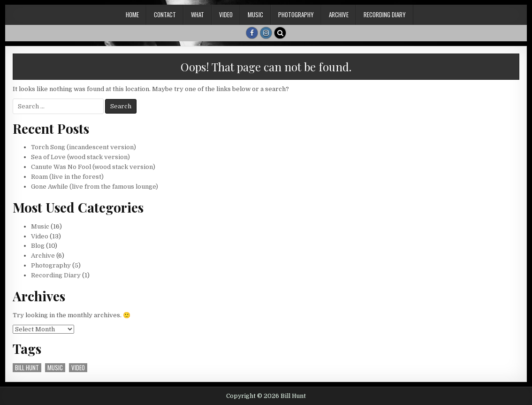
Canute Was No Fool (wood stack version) (93, 167)
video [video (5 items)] (78, 368)
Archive (339, 15)
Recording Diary (385, 15)
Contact (165, 15)
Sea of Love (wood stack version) (80, 157)
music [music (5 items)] (55, 368)
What (198, 15)
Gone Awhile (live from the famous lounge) (95, 187)
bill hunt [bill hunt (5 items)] (27, 368)
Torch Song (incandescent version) (84, 147)
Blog (38, 246)
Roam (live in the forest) (67, 177)
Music (255, 15)
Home (132, 15)
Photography (296, 15)
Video (226, 15)
